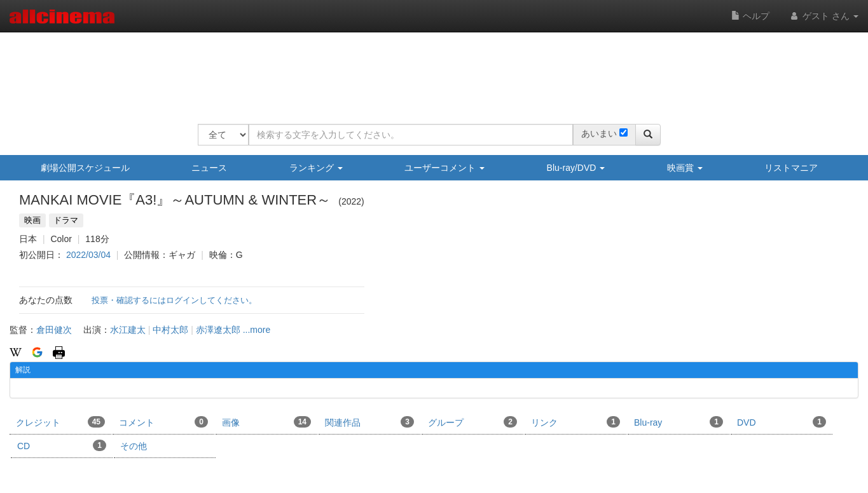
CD (62, 445)
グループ (472, 422)
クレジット (60, 422)
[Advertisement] (429, 70)
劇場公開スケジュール (85, 168)
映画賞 (685, 168)
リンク (575, 422)
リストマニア (791, 168)
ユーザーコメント (444, 168)
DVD (782, 422)
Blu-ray (679, 422)
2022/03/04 (88, 255)
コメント (163, 422)
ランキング (316, 168)
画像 (266, 422)
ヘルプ (750, 16)
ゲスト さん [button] (823, 16)
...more (257, 330)
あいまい (599, 133)
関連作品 (369, 422)
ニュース (209, 168)
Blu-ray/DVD (576, 168)
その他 (134, 446)
